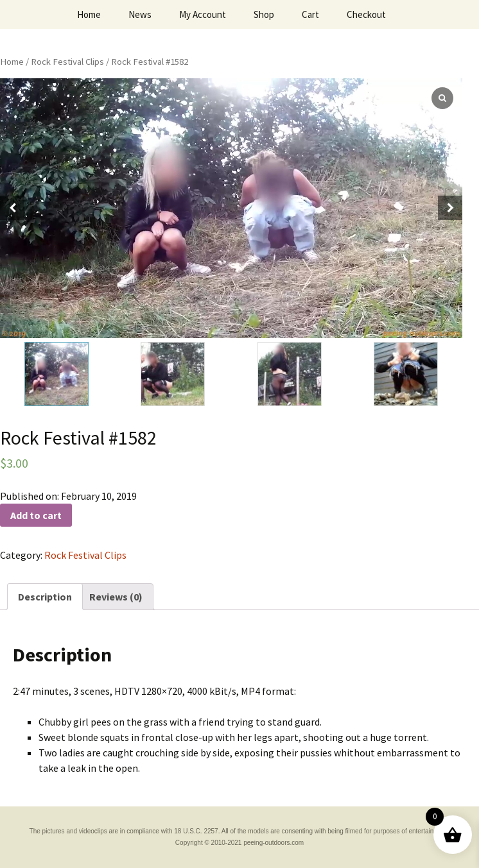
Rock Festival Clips (67, 62)
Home (89, 14)
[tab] (45, 597)
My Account (203, 14)
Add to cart (36, 515)
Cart (310, 14)
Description (45, 597)
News (140, 14)
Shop (264, 14)
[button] (450, 208)
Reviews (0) (116, 597)
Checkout (366, 14)
